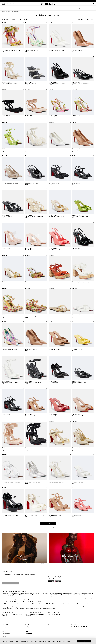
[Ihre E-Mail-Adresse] (21, 578)
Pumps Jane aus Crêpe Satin (55, 183)
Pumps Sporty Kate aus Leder (78, 150)
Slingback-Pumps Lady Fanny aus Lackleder (58, 84)
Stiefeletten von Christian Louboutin (49, 605)
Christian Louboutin (15, 12)
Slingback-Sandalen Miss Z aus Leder (56, 482)
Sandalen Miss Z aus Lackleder (32, 50)
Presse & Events (28, 630)
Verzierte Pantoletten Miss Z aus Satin (33, 283)
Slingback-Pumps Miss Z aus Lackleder (57, 50)
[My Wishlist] (91, 8)
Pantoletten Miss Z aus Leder (55, 349)
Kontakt (4, 626)
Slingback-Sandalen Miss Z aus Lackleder (81, 84)
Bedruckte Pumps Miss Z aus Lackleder (10, 349)
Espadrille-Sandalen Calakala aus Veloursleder (58, 283)
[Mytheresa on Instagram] (79, 626)
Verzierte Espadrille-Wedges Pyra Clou (10, 316)
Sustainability (28, 628)
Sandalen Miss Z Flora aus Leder (32, 150)
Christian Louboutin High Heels (80, 595)
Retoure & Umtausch (6, 633)
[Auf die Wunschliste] (23, 23)
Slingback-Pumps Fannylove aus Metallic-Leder (82, 449)
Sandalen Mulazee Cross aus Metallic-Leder (34, 217)
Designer (8, 12)
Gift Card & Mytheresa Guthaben (9, 628)
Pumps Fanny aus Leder (54, 383)
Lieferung (4, 632)
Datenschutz (50, 626)
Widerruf (4, 637)
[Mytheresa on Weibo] (84, 626)
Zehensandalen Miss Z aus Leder (32, 183)
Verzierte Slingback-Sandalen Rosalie (80, 117)
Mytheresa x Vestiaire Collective (8, 635)
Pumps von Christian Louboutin (18, 597)
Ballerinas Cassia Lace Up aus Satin (32, 117)
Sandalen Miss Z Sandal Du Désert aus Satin (11, 50)
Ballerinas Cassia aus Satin (7, 117)
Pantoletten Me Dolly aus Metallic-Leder (57, 217)
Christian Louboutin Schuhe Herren (48, 564)
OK (84, 641)
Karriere (27, 632)
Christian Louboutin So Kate (22, 608)
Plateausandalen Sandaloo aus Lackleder (10, 516)
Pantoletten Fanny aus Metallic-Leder (9, 283)
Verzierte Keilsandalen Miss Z (31, 84)
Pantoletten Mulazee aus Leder (8, 217)
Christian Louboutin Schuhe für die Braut (36, 608)
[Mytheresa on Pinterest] (77, 626)
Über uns (27, 624)
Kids (10, 4)
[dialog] (48, 641)
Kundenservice (5, 624)
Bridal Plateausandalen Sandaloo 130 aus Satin (35, 516)
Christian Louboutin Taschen (28, 606)
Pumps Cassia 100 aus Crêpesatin (9, 449)
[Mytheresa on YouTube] (82, 626)
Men (7, 4)
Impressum (50, 628)
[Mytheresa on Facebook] (74, 626)
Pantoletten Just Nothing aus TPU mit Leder (34, 250)
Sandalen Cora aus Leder (54, 449)
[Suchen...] (84, 8)
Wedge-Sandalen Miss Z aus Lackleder (10, 383)
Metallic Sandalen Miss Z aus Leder (9, 150)
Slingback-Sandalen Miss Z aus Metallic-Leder (11, 482)
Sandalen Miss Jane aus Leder (55, 516)
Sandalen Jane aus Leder (77, 183)
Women (4, 4)
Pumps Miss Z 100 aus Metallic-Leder (33, 482)
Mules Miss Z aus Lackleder (78, 349)
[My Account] (89, 8)
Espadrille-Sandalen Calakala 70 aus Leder (81, 283)
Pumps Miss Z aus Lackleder (78, 50)
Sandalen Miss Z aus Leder (78, 316)
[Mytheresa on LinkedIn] (72, 626)
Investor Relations (28, 633)
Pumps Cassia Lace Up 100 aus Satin (33, 449)
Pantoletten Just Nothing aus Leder (9, 250)
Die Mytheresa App (29, 626)
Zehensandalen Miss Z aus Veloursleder (10, 183)
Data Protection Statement (64, 641)
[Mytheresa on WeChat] (87, 626)
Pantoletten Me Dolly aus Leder (55, 416)
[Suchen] (79, 8)
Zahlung (4, 630)
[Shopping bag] (93, 8)
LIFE (13, 4)
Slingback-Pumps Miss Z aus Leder (79, 383)
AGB (49, 624)
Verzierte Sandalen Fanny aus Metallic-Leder (11, 84)
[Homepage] (48, 4)
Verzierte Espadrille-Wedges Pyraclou (33, 316)
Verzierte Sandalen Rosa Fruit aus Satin (57, 117)
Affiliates (27, 635)
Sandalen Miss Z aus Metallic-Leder (56, 316)
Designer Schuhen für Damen (51, 608)
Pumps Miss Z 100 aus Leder (31, 349)
